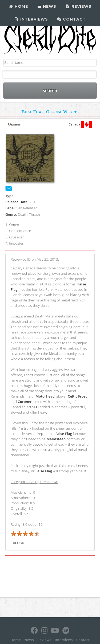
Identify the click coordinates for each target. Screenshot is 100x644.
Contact (72, 19)
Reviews (78, 6)
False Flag (32, 112)
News (47, 6)
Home (18, 6)
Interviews (31, 19)
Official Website (62, 112)
